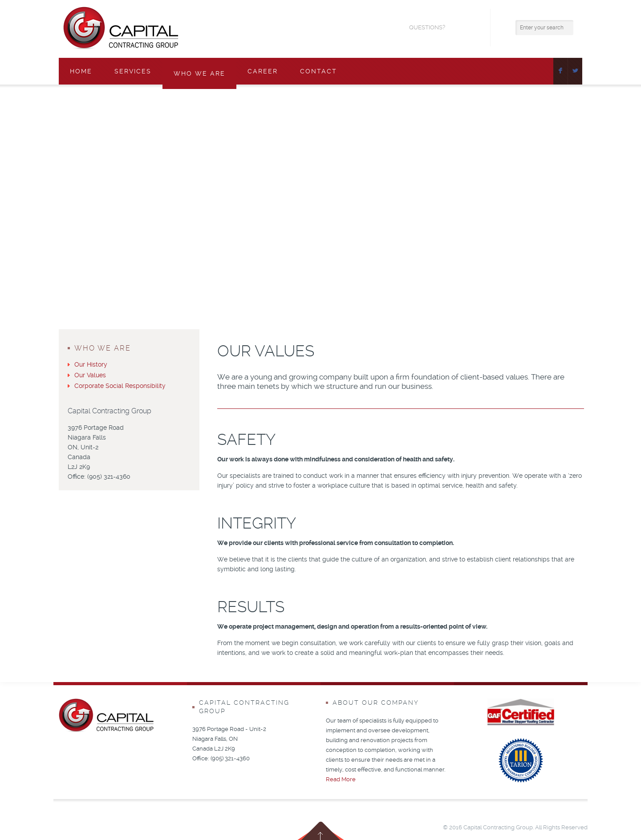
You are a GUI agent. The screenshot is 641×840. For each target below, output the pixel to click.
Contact (318, 71)
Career (263, 71)
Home (81, 71)
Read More (341, 779)
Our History (91, 364)
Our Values (90, 375)
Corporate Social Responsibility (120, 386)
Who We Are (199, 73)
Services (133, 71)
